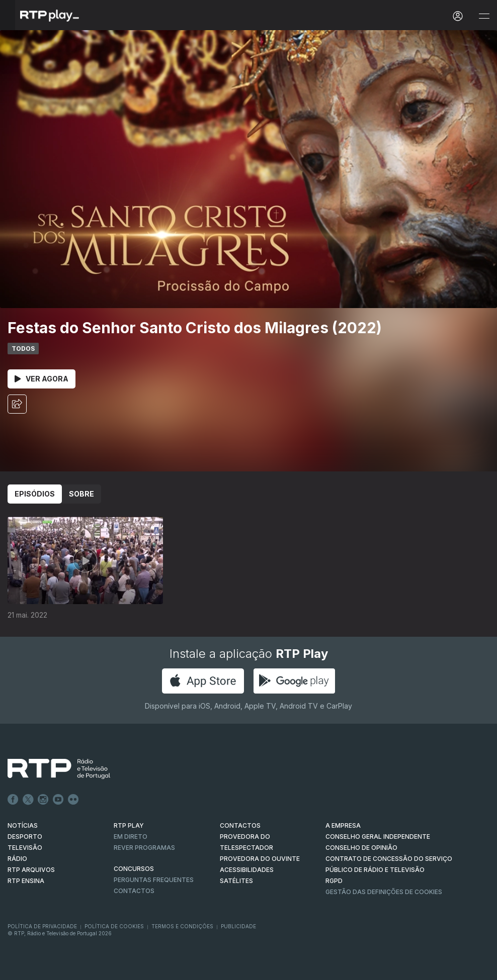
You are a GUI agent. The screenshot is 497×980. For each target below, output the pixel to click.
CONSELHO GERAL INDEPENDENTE (378, 837)
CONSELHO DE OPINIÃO (361, 848)
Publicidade (238, 926)
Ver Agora (42, 379)
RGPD (334, 881)
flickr (73, 800)
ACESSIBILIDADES (247, 870)
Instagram (43, 800)
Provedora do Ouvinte (260, 859)
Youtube (58, 800)
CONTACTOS (240, 825)
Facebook (13, 800)
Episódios (35, 494)
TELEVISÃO (25, 848)
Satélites (236, 881)
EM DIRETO (131, 837)
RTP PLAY (129, 825)
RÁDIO (17, 859)
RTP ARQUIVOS (31, 870)
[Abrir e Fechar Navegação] (484, 16)
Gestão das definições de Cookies (384, 892)
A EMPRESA (343, 825)
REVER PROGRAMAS (144, 848)
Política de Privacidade (42, 926)
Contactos (134, 891)
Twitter (28, 800)
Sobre (81, 494)
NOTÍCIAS (23, 825)
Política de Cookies (114, 926)
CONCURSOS (134, 869)
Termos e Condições (182, 926)
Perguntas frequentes (154, 880)
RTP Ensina (26, 881)
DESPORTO (25, 837)
